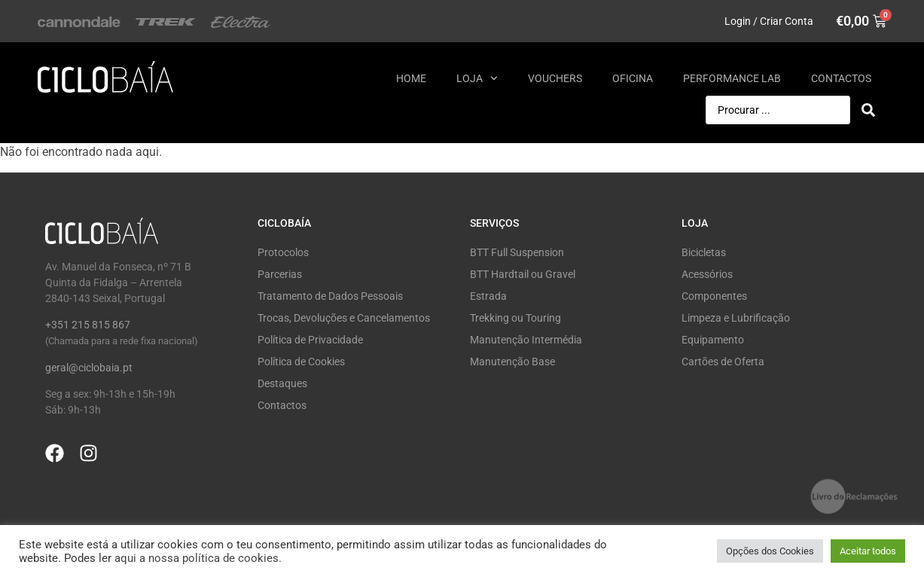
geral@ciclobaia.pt (89, 368)
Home (411, 78)
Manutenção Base (512, 362)
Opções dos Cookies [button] (770, 551)
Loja (477, 78)
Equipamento (713, 340)
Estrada (488, 296)
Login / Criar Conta (769, 21)
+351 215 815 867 (88, 325)
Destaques (282, 383)
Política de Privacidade (310, 340)
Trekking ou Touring (515, 318)
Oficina (633, 78)
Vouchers (555, 78)
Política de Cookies (301, 362)
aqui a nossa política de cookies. (198, 558)
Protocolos (283, 252)
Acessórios (707, 274)
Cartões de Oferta (723, 362)
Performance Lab (732, 78)
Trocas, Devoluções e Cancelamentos (344, 318)
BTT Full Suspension (517, 252)
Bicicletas (704, 252)
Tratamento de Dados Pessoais (330, 296)
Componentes (714, 296)
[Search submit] (868, 110)
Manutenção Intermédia (526, 340)
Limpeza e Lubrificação (736, 318)
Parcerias (280, 274)
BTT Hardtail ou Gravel (523, 274)
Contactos (841, 78)
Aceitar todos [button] (868, 551)
